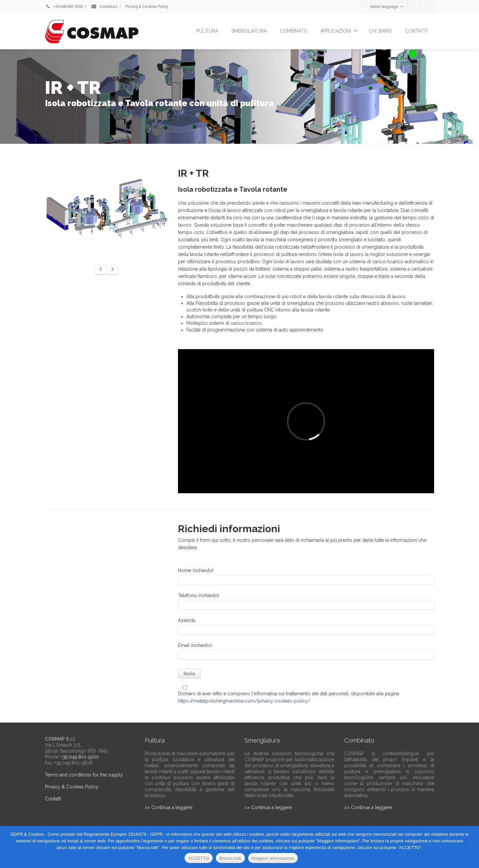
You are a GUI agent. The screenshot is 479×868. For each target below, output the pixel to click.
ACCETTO (199, 858)
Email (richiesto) (306, 653)
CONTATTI (416, 31)
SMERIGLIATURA (249, 31)
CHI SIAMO (381, 31)
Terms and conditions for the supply (84, 775)
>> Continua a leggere (168, 807)
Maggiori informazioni (273, 858)
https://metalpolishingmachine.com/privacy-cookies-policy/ (244, 701)
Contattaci (104, 6)
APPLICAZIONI (339, 31)
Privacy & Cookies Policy (147, 6)
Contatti (53, 799)
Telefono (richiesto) (306, 603)
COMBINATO (294, 31)
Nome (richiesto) (306, 578)
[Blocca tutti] (471, 847)
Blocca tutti (230, 858)
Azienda (306, 628)
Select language (387, 6)
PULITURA (207, 31)
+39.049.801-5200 (64, 6)
